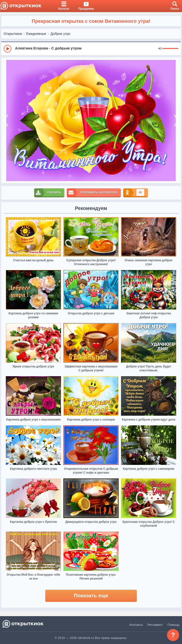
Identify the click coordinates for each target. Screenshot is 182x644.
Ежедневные (36, 34)
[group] (91, 48)
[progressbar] (171, 49)
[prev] (6, 120)
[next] (176, 120)
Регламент (155, 625)
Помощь (174, 625)
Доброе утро (61, 34)
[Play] (8, 49)
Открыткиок (13, 34)
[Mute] (160, 49)
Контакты (136, 625)
